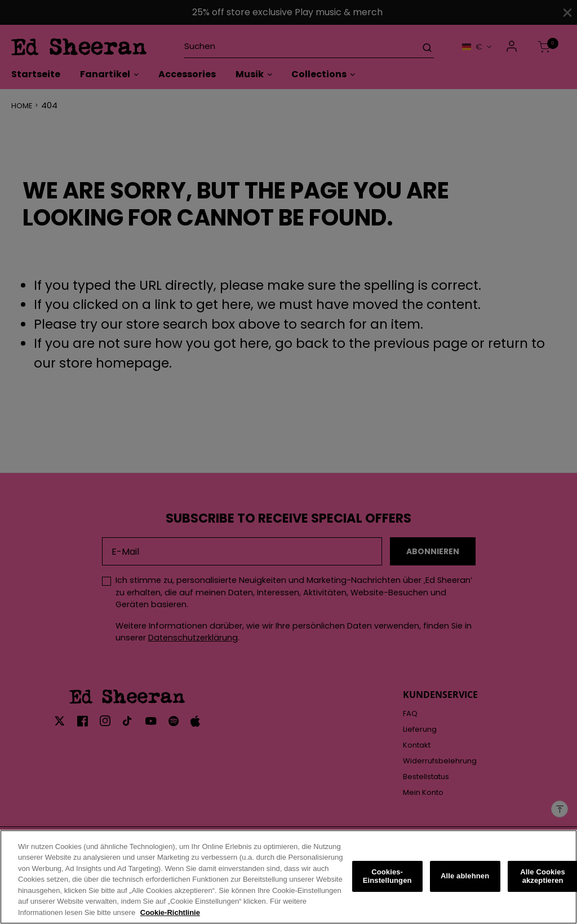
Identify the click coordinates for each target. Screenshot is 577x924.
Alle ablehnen (465, 883)
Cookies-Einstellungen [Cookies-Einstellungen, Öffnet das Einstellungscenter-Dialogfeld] (387, 883)
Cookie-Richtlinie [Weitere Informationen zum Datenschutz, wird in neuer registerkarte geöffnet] (170, 919)
